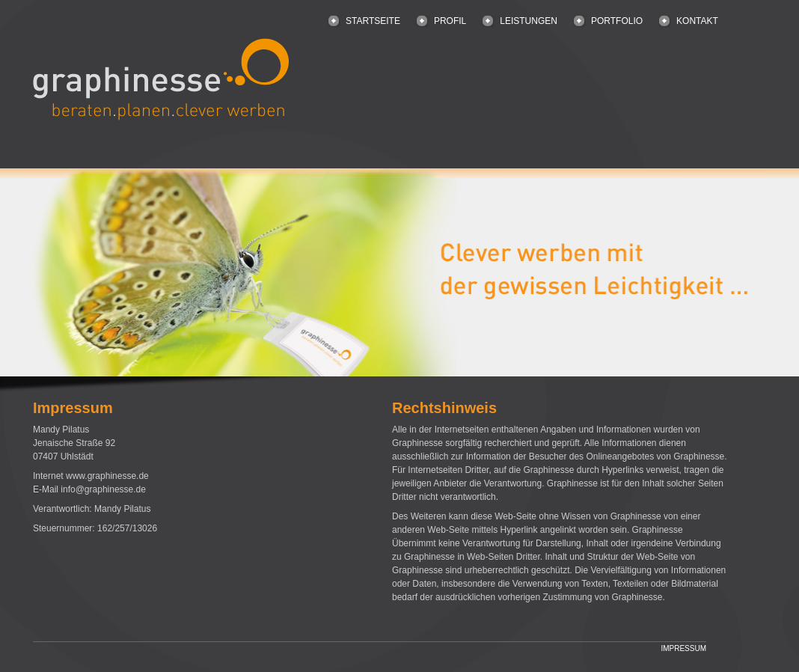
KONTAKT (697, 21)
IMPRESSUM (683, 648)
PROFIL (450, 21)
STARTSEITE (373, 21)
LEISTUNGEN (529, 21)
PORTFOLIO (617, 21)
